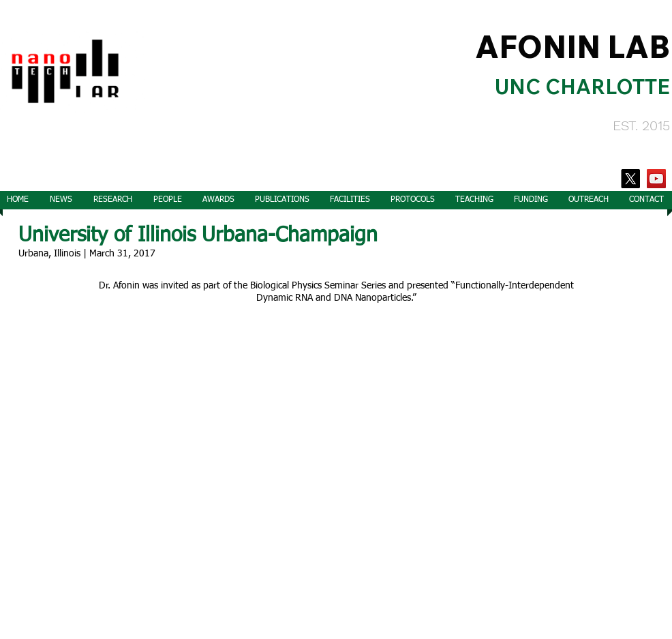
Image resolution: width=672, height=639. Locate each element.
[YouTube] (656, 179)
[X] (630, 179)
